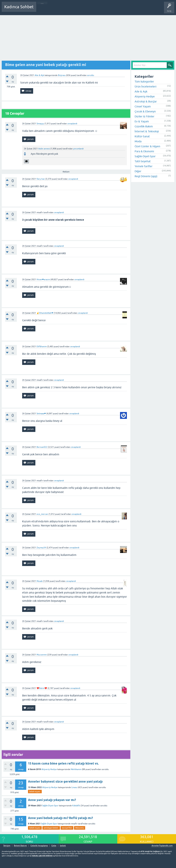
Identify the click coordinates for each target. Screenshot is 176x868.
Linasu (74, 787)
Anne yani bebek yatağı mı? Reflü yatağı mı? (60, 818)
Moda (138, 141)
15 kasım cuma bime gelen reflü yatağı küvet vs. (63, 763)
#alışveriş (80, 828)
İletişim (7, 846)
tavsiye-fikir (67, 828)
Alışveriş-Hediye (49, 769)
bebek (63, 846)
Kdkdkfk (76, 806)
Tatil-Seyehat (143, 161)
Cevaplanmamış (57, 9)
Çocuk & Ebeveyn (145, 111)
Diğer (138, 171)
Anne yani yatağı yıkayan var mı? (52, 800)
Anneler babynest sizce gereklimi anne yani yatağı (65, 781)
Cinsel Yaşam (143, 106)
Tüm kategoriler (144, 81)
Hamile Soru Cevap (121, 9)
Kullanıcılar (88, 9)
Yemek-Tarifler (144, 166)
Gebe (54, 846)
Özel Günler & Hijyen (147, 146)
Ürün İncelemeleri (146, 86)
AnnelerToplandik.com (162, 846)
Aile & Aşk (39, 75)
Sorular (42, 9)
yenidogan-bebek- (51, 828)
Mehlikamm (76, 769)
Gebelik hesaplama (39, 846)
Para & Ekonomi (144, 151)
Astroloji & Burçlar (146, 101)
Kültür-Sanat (142, 136)
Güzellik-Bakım (144, 126)
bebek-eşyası (35, 792)
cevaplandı (72, 124)
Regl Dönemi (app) (146, 176)
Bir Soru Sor (103, 9)
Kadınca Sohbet (19, 7)
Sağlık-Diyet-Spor (50, 806)
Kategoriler (74, 9)
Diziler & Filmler (144, 116)
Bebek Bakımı (140, 9)
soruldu (91, 75)
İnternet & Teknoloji (147, 131)
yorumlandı (78, 149)
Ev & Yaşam (142, 121)
